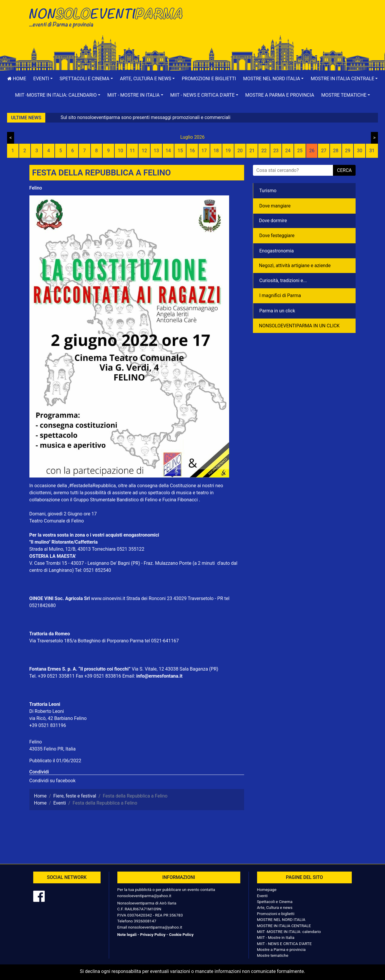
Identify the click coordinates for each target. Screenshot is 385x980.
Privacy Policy (153, 934)
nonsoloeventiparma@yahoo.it (144, 896)
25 (300, 151)
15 (180, 151)
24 (288, 151)
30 (360, 151)
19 (228, 151)
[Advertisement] (276, 24)
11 (132, 151)
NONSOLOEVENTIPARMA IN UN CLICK (299, 326)
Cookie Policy (181, 934)
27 (324, 151)
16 (192, 151)
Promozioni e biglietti (209, 79)
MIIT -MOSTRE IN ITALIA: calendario (289, 932)
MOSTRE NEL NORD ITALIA (281, 919)
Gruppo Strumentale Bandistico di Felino (116, 500)
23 (276, 151)
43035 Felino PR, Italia (53, 749)
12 (144, 151)
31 (372, 151)
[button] (43, 79)
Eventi (262, 896)
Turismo (268, 191)
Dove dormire (273, 221)
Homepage (267, 889)
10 (120, 151)
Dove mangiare (275, 206)
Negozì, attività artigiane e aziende (295, 265)
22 (264, 151)
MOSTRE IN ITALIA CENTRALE (284, 926)
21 (252, 151)
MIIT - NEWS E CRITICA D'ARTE (284, 944)
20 (240, 151)
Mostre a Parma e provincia (280, 95)
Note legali (127, 934)
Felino (36, 188)
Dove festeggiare (277, 236)
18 (216, 151)
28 (336, 151)
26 (312, 151)
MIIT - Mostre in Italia (276, 937)
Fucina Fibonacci (180, 500)
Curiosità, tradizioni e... (283, 280)
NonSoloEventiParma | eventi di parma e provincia (109, 17)
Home (17, 79)
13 (156, 151)
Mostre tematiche (273, 955)
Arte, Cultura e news (275, 907)
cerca (344, 170)
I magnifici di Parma (280, 295)
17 (204, 151)
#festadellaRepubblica (92, 486)
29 (348, 151)
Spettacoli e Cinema (275, 902)
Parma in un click (277, 311)
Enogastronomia (277, 251)
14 (168, 151)
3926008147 (145, 921)
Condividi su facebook (52, 781)
